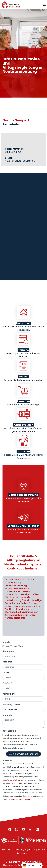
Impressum (39, 849)
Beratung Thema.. (12, 705)
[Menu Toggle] (44, 5)
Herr (7, 646)
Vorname (7, 662)
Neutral (24, 646)
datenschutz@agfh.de (15, 780)
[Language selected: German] (32, 866)
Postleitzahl (9, 694)
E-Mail (6, 673)
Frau (15, 646)
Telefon (7, 683)
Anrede (6, 642)
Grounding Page (22, 849)
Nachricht (8, 715)
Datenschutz (9, 731)
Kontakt (6, 849)
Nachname (8, 651)
